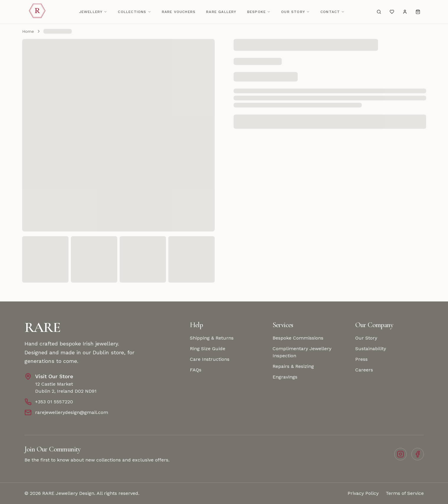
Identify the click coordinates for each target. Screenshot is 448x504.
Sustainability (371, 349)
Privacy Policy (363, 493)
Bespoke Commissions (298, 338)
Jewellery (93, 12)
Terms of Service (405, 493)
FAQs (196, 370)
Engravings (285, 377)
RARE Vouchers (179, 12)
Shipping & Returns (212, 338)
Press (361, 359)
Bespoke (259, 12)
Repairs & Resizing (293, 366)
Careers (364, 370)
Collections (134, 12)
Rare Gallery (221, 12)
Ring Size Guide (208, 349)
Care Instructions (210, 359)
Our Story (295, 12)
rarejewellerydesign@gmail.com (72, 412)
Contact (333, 12)
